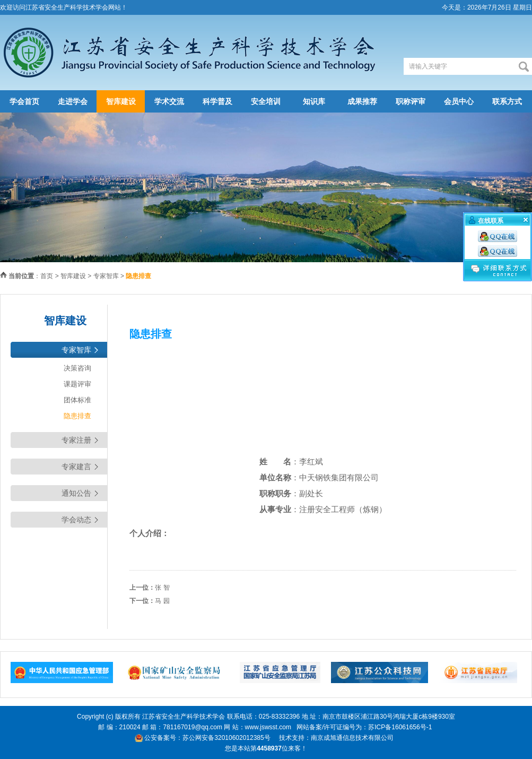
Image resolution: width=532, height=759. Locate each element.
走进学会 (73, 101)
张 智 (162, 588)
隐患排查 (77, 416)
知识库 (314, 101)
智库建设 (121, 101)
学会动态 (76, 520)
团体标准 (77, 400)
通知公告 (76, 493)
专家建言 (76, 467)
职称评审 (411, 101)
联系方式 (507, 101)
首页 (47, 276)
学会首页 (24, 101)
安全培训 (266, 101)
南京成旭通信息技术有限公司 (352, 738)
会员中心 (459, 101)
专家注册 (76, 440)
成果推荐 (362, 101)
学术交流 (169, 101)
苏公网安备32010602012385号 (226, 738)
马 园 (162, 601)
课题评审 (77, 384)
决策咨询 (77, 368)
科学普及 (217, 101)
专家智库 (106, 276)
